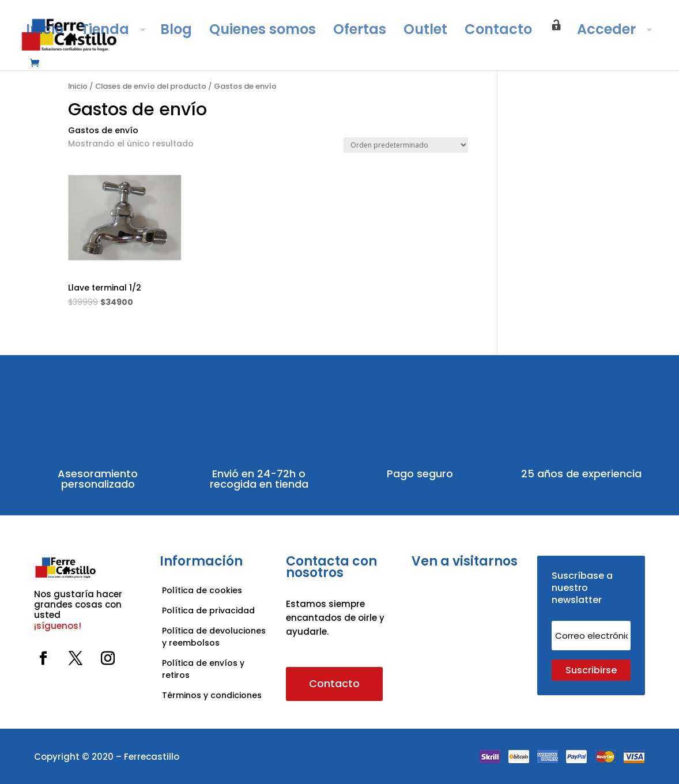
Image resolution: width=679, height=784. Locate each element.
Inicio (78, 86)
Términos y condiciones (213, 695)
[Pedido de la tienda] (406, 145)
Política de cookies (202, 590)
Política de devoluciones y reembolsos (214, 637)
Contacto (334, 683)
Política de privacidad (208, 610)
